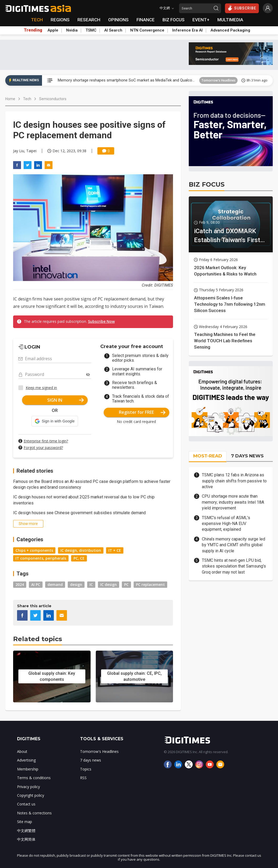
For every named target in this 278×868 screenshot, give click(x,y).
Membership (28, 769)
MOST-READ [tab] (208, 456)
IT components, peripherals (41, 558)
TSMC (91, 30)
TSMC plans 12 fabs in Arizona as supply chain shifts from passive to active (234, 481)
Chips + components (34, 550)
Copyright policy (31, 795)
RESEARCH (89, 20)
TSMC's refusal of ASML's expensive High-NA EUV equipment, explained (226, 524)
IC (91, 584)
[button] (55, 421)
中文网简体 (26, 839)
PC (126, 584)
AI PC (36, 584)
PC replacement (150, 584)
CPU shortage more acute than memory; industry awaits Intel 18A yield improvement (233, 502)
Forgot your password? (43, 448)
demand (55, 584)
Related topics (38, 639)
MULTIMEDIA (230, 20)
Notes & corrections (34, 813)
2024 (20, 584)
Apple (53, 30)
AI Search (113, 30)
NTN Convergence (147, 30)
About (22, 751)
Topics (86, 769)
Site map (25, 822)
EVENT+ (201, 20)
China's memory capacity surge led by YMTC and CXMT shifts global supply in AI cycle (234, 545)
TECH (37, 20)
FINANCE (146, 20)
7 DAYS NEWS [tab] (247, 456)
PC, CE (79, 558)
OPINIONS (118, 20)
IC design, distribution (81, 550)
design (76, 584)
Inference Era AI (187, 30)
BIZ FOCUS (174, 20)
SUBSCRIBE (242, 8)
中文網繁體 (26, 831)
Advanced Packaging (230, 30)
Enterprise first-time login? (46, 441)
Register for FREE (142, 412)
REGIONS (60, 20)
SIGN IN (65, 400)
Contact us (26, 804)
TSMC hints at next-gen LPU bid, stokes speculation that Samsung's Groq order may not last (234, 566)
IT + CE (115, 550)
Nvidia (72, 30)
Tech (27, 99)
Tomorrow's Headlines (218, 80)
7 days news (91, 760)
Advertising (26, 760)
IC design (109, 584)
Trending (33, 30)
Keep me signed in (41, 388)
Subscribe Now (101, 321)
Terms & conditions (34, 778)
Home (10, 99)
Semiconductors (53, 99)
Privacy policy (28, 787)
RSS (83, 778)
